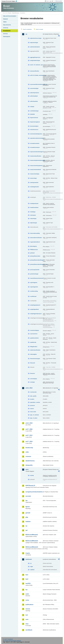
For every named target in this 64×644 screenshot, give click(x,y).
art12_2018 (29, 423)
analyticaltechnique (35, 60)
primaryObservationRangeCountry (36, 264)
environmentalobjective (36, 134)
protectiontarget (34, 274)
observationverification (36, 238)
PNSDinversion (34, 250)
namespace (33, 215)
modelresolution (34, 207)
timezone (32, 373)
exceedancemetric (35, 143)
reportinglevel (34, 283)
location (32, 399)
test (27, 615)
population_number (35, 402)
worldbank (29, 630)
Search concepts (39, 29)
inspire (28, 553)
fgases (28, 507)
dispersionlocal (34, 118)
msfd (27, 594)
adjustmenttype (34, 43)
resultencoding (34, 291)
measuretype (33, 178)
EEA (10, 1)
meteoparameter (34, 182)
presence (32, 405)
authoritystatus (34, 101)
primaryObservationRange (36, 260)
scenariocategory (34, 330)
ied (26, 530)
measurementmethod (35, 170)
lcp (26, 590)
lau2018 (28, 583)
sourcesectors (34, 334)
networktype (33, 219)
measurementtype (35, 174)
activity (32, 475)
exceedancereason (35, 147)
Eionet (10, 13)
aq (26, 34)
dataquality (29, 465)
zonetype (32, 382)
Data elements (7, 25)
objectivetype (33, 223)
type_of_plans (34, 418)
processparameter (35, 270)
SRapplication (34, 347)
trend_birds (33, 412)
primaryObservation (35, 256)
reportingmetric (34, 287)
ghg (27, 517)
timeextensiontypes (35, 359)
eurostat (28, 496)
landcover (29, 559)
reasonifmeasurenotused (36, 278)
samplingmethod (34, 309)
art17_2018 (29, 441)
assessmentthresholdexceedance (36, 84)
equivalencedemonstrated (36, 138)
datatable (32, 114)
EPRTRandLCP (30, 486)
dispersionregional (35, 122)
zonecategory (34, 379)
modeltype (33, 212)
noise (27, 600)
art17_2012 (29, 435)
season (32, 409)
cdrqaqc (32, 107)
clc (31, 563)
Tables (5, 22)
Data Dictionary (16, 13)
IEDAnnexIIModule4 (32, 547)
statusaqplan (33, 354)
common (28, 456)
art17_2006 (29, 429)
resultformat (33, 296)
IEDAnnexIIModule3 (32, 541)
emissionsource (34, 130)
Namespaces (7, 37)
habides (28, 522)
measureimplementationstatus (36, 160)
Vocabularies (7, 31)
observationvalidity (35, 233)
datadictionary (30, 461)
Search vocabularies (27, 29)
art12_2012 (29, 388)
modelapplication (34, 187)
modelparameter (34, 204)
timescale (32, 363)
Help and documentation (10, 16)
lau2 (27, 579)
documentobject (34, 126)
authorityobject (34, 96)
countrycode (33, 392)
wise (27, 624)
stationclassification (35, 350)
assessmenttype (34, 88)
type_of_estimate (34, 415)
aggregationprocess (35, 57)
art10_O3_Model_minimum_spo (36, 75)
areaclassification (35, 71)
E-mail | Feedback (8, 639)
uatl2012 (32, 570)
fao (26, 501)
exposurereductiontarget (36, 152)
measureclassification (36, 156)
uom (27, 619)
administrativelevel (35, 47)
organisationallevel (35, 242)
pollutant (32, 253)
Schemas (6, 28)
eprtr (27, 469)
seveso (28, 609)
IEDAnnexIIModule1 (32, 535)
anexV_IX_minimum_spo (36, 65)
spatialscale (33, 342)
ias (26, 526)
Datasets (5, 19)
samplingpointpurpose (36, 314)
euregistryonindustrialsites (34, 492)
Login (48, 1)
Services (5, 34)
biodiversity (29, 448)
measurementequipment (36, 166)
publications (29, 605)
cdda (27, 452)
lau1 (27, 575)
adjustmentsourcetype (36, 38)
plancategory (33, 246)
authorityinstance (35, 93)
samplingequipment (35, 305)
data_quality (33, 396)
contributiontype (34, 111)
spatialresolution (34, 338)
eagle (31, 567)
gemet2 (28, 513)
